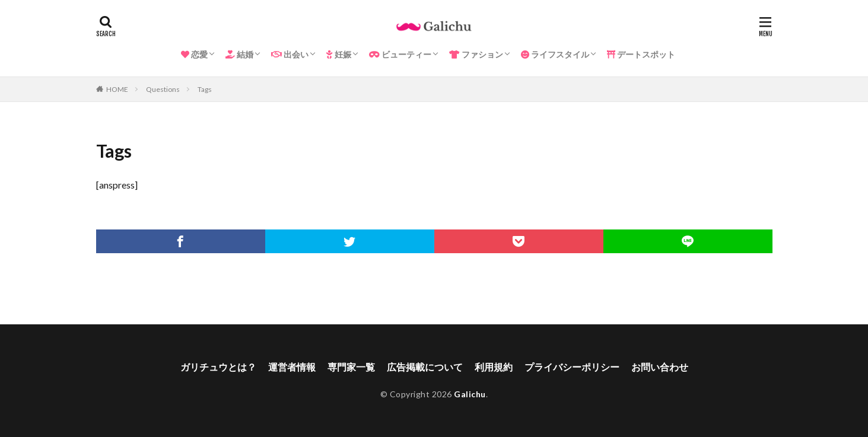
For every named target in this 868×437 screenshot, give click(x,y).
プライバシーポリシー (572, 367)
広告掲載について (425, 367)
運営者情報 (292, 367)
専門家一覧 (351, 367)
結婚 (239, 54)
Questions (163, 89)
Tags (205, 89)
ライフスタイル (555, 54)
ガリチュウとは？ (218, 367)
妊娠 (339, 54)
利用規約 (494, 367)
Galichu (470, 394)
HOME (117, 89)
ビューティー (400, 54)
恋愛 (194, 54)
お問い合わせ (660, 367)
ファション (476, 54)
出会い (290, 54)
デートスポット (641, 54)
